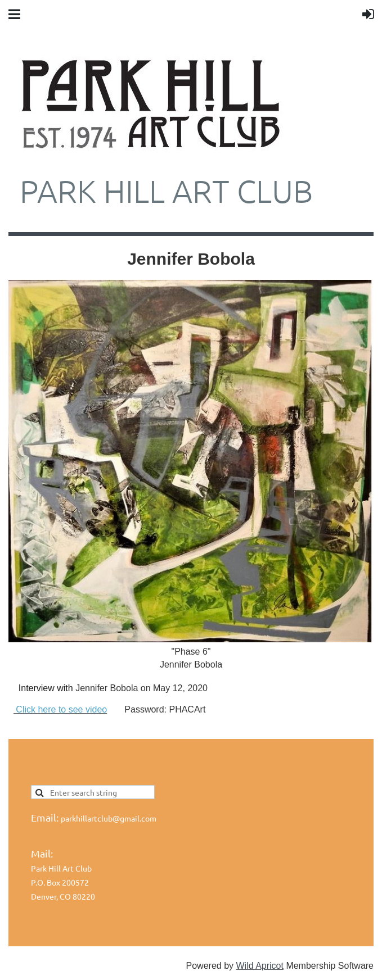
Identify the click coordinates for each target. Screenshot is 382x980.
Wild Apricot (259, 966)
